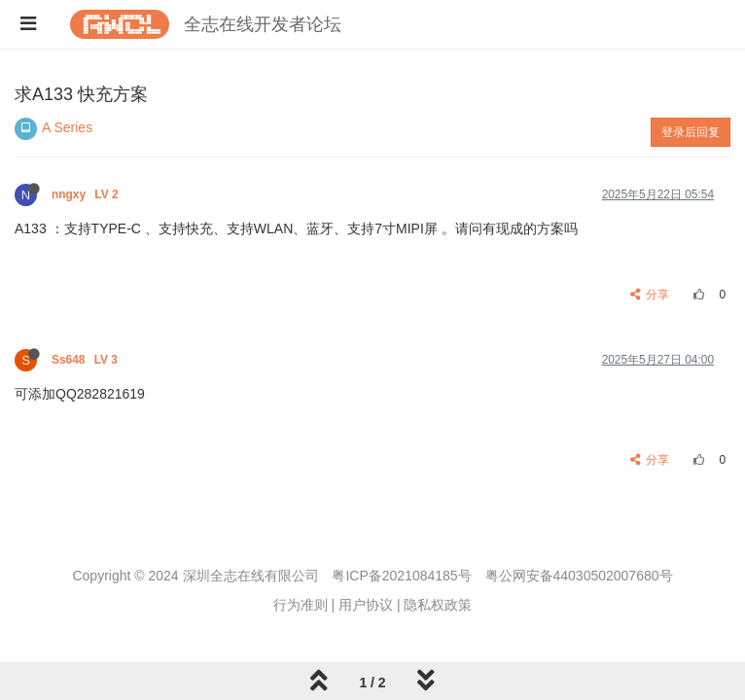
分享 (650, 295)
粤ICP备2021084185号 (401, 576)
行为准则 (301, 605)
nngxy (87, 194)
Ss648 (86, 360)
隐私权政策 (438, 605)
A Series (67, 127)
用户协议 (366, 605)
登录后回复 (691, 132)
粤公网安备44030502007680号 (579, 576)
